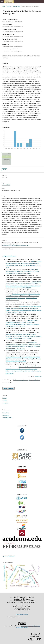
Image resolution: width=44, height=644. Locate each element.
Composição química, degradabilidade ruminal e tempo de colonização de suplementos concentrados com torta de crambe (22, 322)
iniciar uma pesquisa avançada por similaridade (27, 380)
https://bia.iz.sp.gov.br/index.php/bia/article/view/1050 (15, 246)
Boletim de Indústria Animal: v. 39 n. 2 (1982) (18, 274)
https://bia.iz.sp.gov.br (22, 614)
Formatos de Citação (8, 249)
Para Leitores (6, 413)
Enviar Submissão (9, 388)
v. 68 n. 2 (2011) (17, 6)
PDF (5, 170)
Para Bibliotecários (7, 418)
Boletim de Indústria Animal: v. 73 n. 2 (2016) (19, 339)
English (4, 398)
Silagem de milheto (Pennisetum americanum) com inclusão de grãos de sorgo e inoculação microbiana (24, 263)
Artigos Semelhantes (9, 256)
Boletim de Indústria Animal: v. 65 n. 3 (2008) (18, 288)
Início (4, 6)
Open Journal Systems (9, 556)
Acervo (9, 6)
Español (5, 401)
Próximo (38, 377)
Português (5, 403)
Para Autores (6, 415)
